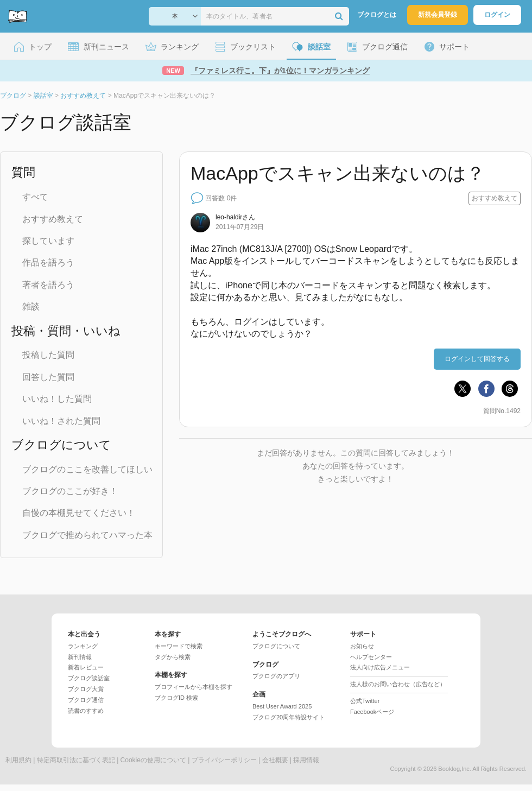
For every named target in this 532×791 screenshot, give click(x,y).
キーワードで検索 (179, 646)
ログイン (497, 15)
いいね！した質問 (57, 399)
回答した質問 (48, 377)
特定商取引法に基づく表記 (76, 760)
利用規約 (18, 760)
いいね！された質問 (61, 421)
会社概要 (275, 760)
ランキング (83, 646)
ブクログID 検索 (176, 698)
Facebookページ (372, 712)
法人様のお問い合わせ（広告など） (398, 684)
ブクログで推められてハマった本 (87, 535)
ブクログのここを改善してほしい (87, 469)
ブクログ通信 (86, 700)
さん (235, 217)
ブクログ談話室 (89, 678)
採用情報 (306, 760)
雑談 (31, 306)
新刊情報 (80, 657)
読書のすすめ (86, 711)
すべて (35, 197)
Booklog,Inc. (455, 769)
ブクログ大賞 (86, 689)
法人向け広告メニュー (380, 667)
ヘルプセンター (371, 657)
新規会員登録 (438, 15)
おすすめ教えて (53, 219)
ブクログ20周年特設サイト (289, 717)
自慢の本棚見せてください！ (79, 513)
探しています (48, 241)
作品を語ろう (48, 262)
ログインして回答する (477, 359)
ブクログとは (377, 15)
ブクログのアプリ (276, 676)
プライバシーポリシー (224, 760)
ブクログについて (276, 646)
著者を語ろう (48, 285)
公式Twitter (365, 701)
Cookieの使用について (153, 760)
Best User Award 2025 (282, 706)
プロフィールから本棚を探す (194, 687)
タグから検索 (173, 657)
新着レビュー (86, 667)
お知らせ (362, 646)
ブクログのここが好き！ (70, 491)
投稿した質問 (48, 355)
